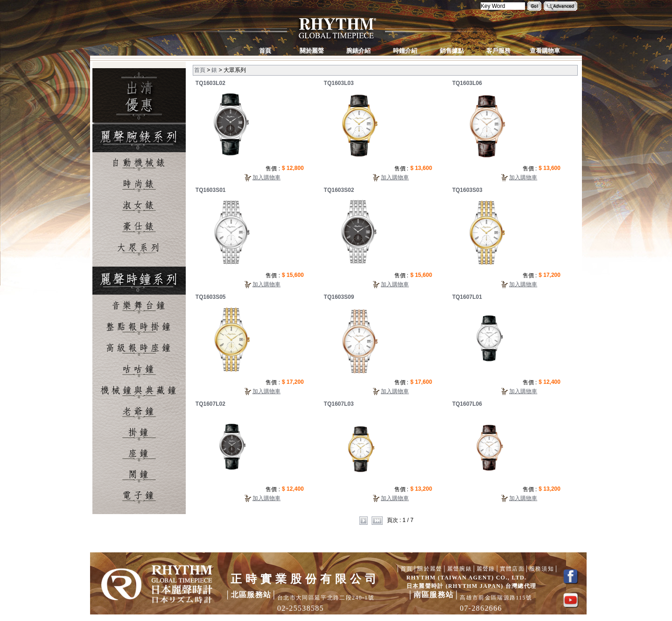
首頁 (200, 70)
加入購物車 (266, 177)
